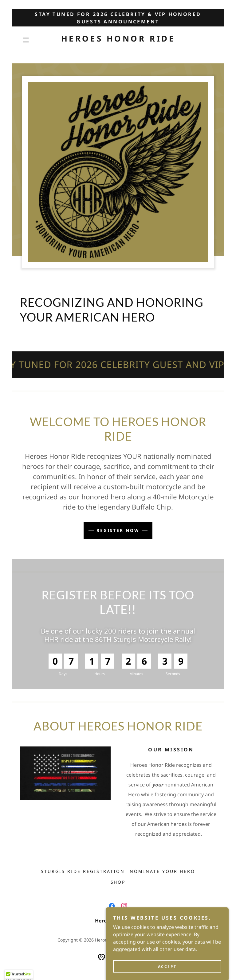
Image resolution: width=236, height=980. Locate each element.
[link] (118, 40)
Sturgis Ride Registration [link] (83, 871)
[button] (34, 40)
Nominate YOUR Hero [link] (162, 871)
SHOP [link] (118, 882)
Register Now (118, 530)
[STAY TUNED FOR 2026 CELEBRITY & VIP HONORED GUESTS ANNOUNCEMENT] (118, 18)
